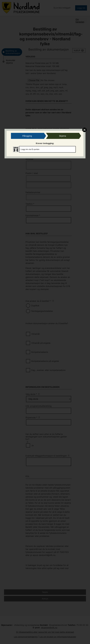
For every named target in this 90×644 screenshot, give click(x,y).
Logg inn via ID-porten (30, 149)
